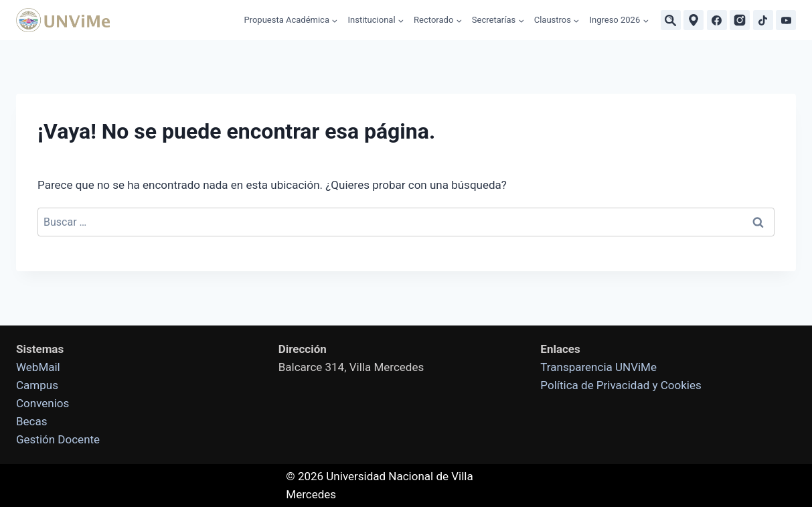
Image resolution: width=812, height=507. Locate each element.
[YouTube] (786, 20)
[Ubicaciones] (694, 20)
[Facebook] (717, 20)
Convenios (43, 403)
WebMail (38, 367)
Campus (37, 385)
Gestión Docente (58, 439)
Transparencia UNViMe (598, 367)
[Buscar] (671, 20)
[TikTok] (763, 20)
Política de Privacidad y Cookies (621, 385)
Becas (32, 421)
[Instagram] (740, 20)
